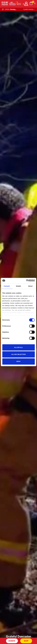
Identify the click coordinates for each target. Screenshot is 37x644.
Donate (12, 641)
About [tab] (30, 286)
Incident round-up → (29, 9)
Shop (26, 641)
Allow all (19, 347)
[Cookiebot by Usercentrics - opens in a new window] (26, 281)
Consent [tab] (7, 286)
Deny (19, 361)
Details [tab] (19, 286)
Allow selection (18, 354)
